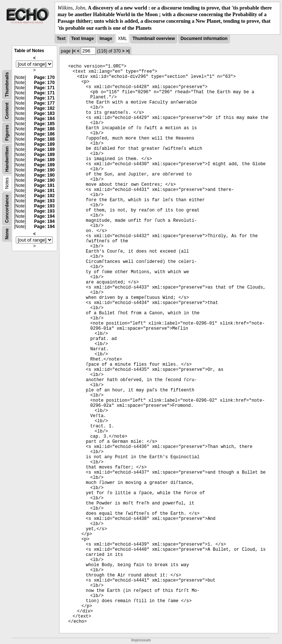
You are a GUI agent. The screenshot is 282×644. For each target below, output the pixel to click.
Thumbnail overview (154, 39)
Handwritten (7, 159)
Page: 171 (44, 88)
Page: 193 (44, 201)
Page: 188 (44, 139)
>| (128, 51)
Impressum (141, 640)
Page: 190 (44, 170)
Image (106, 39)
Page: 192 (44, 196)
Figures (7, 133)
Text (61, 39)
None (7, 234)
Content (7, 111)
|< (74, 51)
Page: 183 (44, 113)
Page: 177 (44, 103)
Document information (204, 39)
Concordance (7, 209)
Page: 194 (44, 216)
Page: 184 (44, 119)
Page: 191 (44, 185)
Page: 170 (44, 77)
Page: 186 (44, 129)
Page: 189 (44, 144)
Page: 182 (44, 108)
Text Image (83, 39)
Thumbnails (7, 84)
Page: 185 (44, 124)
